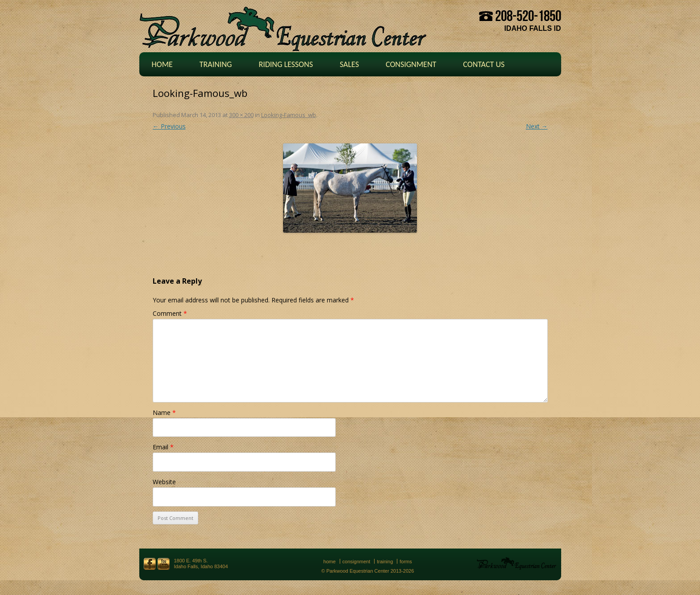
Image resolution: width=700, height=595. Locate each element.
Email (163, 447)
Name (164, 413)
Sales (349, 64)
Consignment (411, 64)
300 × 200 (241, 115)
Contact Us (484, 64)
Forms (406, 561)
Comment (170, 313)
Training (216, 64)
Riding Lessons (286, 64)
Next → (537, 126)
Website (164, 482)
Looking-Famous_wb (289, 115)
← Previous (169, 126)
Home (162, 64)
